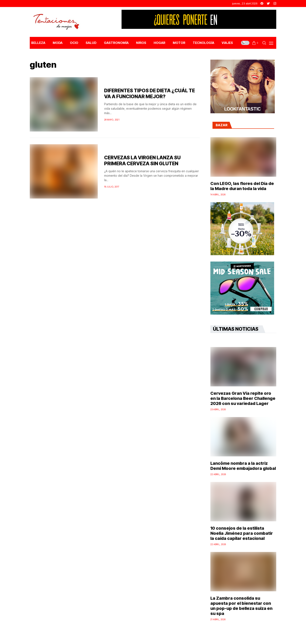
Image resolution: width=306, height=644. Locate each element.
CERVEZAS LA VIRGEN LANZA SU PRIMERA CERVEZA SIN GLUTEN (142, 161)
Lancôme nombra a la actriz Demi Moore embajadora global (243, 466)
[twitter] (268, 3)
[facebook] (262, 3)
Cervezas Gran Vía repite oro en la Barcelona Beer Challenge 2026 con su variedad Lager (243, 398)
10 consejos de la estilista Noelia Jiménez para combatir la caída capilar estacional (242, 533)
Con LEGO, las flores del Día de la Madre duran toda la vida (242, 186)
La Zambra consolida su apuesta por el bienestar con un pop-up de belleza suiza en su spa (241, 606)
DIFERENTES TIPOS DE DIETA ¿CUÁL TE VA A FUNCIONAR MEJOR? (149, 94)
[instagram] (275, 3)
